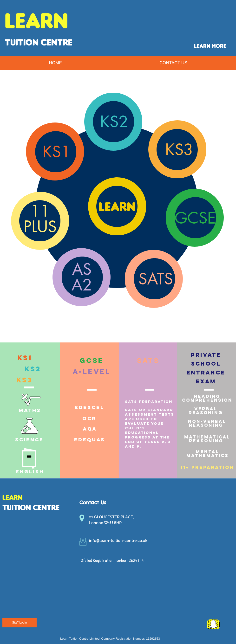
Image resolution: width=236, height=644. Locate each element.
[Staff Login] (20, 623)
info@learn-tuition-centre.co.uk (118, 541)
